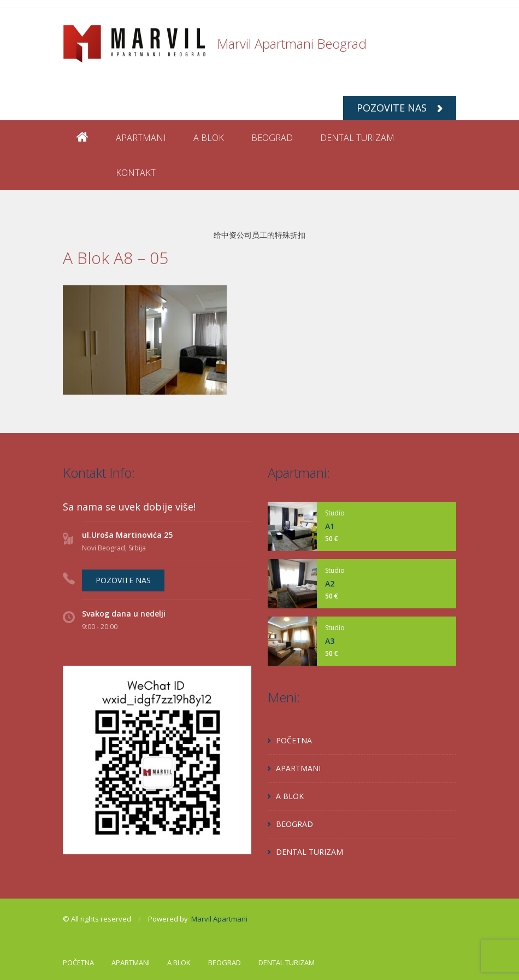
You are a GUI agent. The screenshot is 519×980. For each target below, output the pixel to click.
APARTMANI (141, 138)
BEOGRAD (272, 138)
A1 (330, 526)
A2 (330, 583)
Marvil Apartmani (219, 919)
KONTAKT (136, 173)
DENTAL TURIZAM (357, 138)
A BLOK (209, 138)
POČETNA (294, 740)
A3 (330, 641)
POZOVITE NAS (400, 108)
